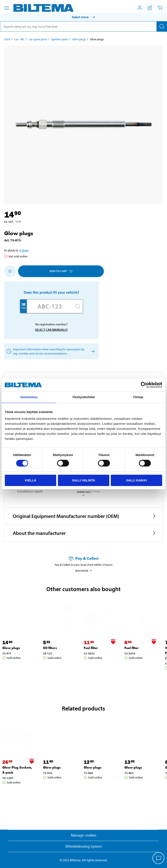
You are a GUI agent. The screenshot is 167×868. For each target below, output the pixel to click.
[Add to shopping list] (10, 271)
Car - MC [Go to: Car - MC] (19, 39)
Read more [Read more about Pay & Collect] (84, 571)
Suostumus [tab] (29, 397)
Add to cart (61, 271)
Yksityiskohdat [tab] (83, 397)
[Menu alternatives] (7, 8)
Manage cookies (84, 835)
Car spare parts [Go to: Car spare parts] (38, 39)
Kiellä (30, 480)
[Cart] (160, 8)
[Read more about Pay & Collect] (83, 558)
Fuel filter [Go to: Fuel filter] (91, 648)
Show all (83, 494)
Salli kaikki (136, 480)
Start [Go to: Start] (7, 39)
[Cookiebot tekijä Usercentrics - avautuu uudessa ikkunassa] (144, 385)
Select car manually (51, 330)
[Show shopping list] (150, 8)
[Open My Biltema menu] (140, 8)
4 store (24, 250)
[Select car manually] (92, 351)
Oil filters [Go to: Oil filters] (50, 648)
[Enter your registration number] (50, 306)
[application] (159, 859)
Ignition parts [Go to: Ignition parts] (60, 39)
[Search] (162, 26)
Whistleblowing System (83, 846)
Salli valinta (83, 480)
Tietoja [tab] (138, 397)
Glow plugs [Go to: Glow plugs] (79, 39)
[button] (83, 17)
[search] (83, 26)
